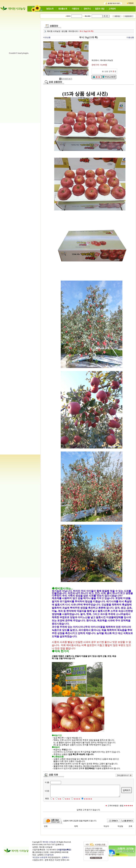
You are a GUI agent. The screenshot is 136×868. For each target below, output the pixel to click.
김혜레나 (65, 863)
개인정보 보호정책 (40, 863)
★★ (60, 804)
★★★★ (77, 804)
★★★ (67, 804)
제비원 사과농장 (49, 847)
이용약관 (49, 860)
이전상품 (47, 37)
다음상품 (131, 37)
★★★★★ (88, 804)
